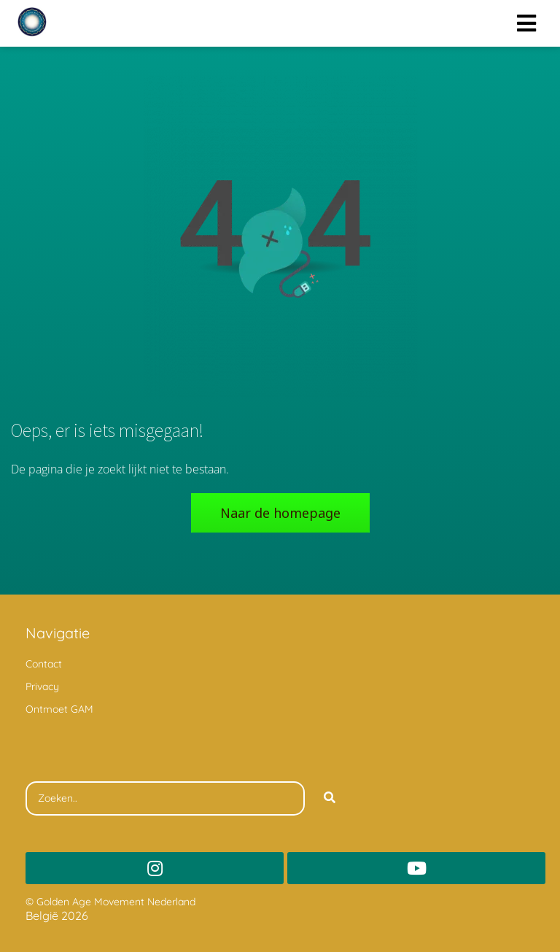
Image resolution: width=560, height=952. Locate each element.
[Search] (330, 799)
